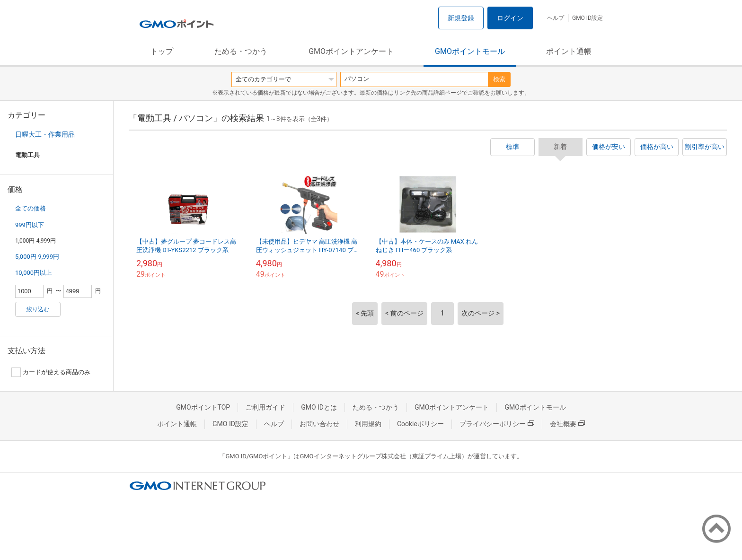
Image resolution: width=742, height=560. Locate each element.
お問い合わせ (319, 424)
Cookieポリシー (420, 424)
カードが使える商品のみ (51, 372)
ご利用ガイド (265, 407)
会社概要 (567, 424)
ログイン (510, 18)
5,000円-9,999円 (37, 257)
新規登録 (461, 18)
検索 (499, 79)
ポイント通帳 (569, 51)
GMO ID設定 (587, 18)
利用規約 (368, 424)
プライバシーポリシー (497, 424)
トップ (162, 51)
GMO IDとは (319, 407)
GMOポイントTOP (203, 407)
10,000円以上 (34, 273)
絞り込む (38, 309)
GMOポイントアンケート (351, 51)
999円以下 (30, 225)
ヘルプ (556, 18)
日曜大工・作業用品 (45, 134)
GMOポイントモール (470, 51)
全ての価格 (31, 208)
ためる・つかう (241, 51)
